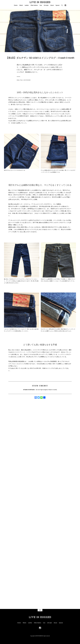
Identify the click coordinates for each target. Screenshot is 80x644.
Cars (41, 5)
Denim (16, 5)
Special (57, 5)
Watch (21, 5)
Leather (27, 5)
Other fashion (34, 5)
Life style (46, 5)
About (52, 5)
